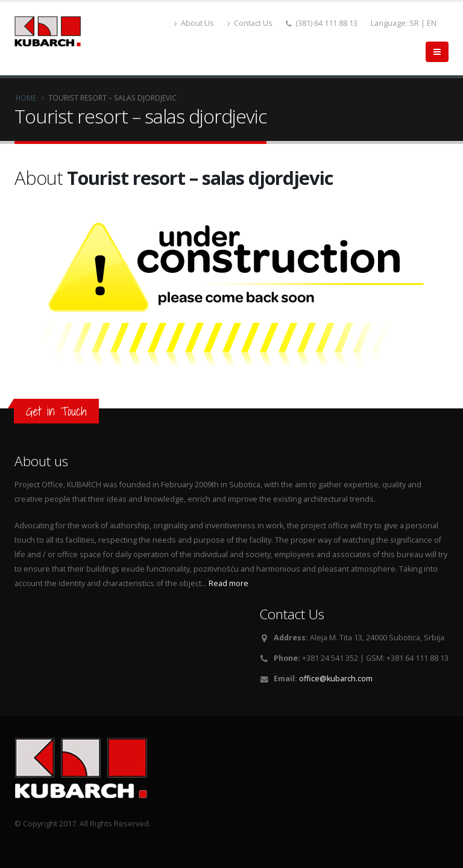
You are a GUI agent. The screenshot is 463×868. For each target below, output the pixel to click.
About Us (194, 23)
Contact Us (250, 23)
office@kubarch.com (336, 679)
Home (26, 98)
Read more (228, 583)
